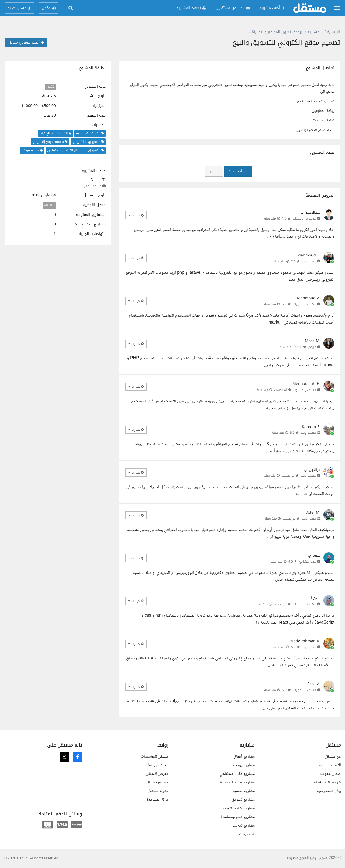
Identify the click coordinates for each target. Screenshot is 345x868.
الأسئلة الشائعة (330, 765)
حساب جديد (238, 171)
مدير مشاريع (308, 561)
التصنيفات (247, 834)
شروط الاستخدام (327, 782)
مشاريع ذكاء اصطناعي (237, 774)
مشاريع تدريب (244, 826)
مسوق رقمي (92, 186)
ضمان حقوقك (330, 774)
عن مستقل (333, 757)
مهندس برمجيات (304, 218)
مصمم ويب (308, 433)
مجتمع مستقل (157, 782)
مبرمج (312, 347)
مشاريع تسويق (243, 800)
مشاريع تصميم (244, 791)
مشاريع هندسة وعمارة (237, 782)
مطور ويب (309, 261)
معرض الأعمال (157, 774)
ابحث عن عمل (158, 765)
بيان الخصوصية (329, 791)
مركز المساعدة (157, 800)
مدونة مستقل (158, 791)
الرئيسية (334, 32)
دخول (214, 171)
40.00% (49, 205)
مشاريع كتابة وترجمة (239, 808)
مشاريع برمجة (244, 765)
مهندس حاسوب (305, 390)
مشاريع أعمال (244, 757)
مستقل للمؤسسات (155, 757)
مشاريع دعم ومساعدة (238, 817)
